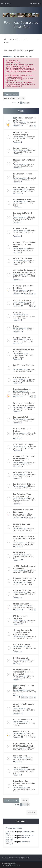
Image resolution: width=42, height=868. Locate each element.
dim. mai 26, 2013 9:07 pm (24, 545)
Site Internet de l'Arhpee (23, 445)
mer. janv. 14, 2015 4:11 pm (24, 317)
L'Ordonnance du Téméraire (20, 617)
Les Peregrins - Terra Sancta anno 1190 (22, 495)
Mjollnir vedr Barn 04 (22, 604)
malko (31, 290)
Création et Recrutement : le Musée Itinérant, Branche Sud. (24, 458)
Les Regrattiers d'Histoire (24, 484)
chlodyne (32, 122)
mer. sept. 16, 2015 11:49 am (23, 262)
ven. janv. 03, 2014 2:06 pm (23, 465)
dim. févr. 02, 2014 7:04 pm (23, 421)
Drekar (16, 326)
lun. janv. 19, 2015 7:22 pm (25, 304)
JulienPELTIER (18, 355)
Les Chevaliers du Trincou (24, 188)
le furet (31, 660)
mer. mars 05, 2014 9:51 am (24, 394)
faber (30, 328)
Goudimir (32, 637)
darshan (31, 528)
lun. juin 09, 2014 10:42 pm (23, 371)
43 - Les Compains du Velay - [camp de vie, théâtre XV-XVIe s (22, 632)
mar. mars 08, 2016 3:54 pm (24, 180)
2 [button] (24, 103)
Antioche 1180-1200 (22, 590)
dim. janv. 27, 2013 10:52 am (23, 638)
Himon (31, 249)
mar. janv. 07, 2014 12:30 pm (23, 448)
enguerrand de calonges (22, 393)
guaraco (31, 463)
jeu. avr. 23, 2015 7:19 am (22, 292)
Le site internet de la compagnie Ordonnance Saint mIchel (23, 672)
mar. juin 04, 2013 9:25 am (22, 530)
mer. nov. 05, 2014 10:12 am (23, 356)
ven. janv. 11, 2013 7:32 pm (23, 662)
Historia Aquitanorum (22, 389)
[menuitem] (8, 3)
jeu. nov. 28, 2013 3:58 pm (22, 488)
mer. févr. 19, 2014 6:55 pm (23, 409)
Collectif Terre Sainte (22, 300)
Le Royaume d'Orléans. (23, 472)
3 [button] (26, 103)
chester (31, 190)
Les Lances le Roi (20, 417)
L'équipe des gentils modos (23, 56)
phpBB (13, 864)
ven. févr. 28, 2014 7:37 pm (23, 124)
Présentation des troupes (18, 50)
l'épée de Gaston (20, 756)
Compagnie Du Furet (22, 338)
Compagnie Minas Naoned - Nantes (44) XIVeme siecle (24, 244)
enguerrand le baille (20, 316)
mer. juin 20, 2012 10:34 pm (23, 760)
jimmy (31, 676)
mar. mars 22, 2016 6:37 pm (23, 166)
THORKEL (32, 379)
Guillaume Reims (20, 229)
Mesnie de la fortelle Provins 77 (22, 525)
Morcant (31, 474)
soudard (31, 419)
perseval (31, 369)
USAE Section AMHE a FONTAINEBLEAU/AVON (23, 745)
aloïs (30, 758)
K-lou (30, 340)
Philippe (31, 486)
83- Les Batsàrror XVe (23, 720)
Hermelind (32, 178)
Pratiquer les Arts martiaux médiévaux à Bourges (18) (25, 579)
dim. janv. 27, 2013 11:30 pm (23, 622)
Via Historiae (19, 313)
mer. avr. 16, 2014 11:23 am (24, 381)
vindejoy (31, 260)
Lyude (30, 582)
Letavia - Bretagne (21, 731)
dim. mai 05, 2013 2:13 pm (22, 584)
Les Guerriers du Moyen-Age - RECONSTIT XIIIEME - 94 (24, 539)
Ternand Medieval (21, 767)
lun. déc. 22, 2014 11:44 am (23, 330)
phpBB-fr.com (15, 865)
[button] (29, 103)
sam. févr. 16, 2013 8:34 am (23, 608)
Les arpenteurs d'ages (23, 148)
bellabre (31, 620)
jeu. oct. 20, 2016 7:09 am (23, 152)
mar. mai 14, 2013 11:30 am (24, 572)
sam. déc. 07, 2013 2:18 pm (23, 476)
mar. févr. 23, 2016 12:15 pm (23, 192)
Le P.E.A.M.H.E (19, 553)
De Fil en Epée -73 (21, 658)
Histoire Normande (21, 377)
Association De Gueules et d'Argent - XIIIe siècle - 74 (24, 271)
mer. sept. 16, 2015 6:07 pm (23, 250)
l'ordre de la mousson (22, 644)
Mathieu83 (17, 724)
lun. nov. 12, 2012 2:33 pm (22, 678)
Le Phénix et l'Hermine (23, 258)
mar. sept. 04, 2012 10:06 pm (23, 735)
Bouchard (32, 150)
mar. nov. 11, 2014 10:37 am (23, 342)
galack (31, 164)
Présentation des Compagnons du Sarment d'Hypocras (24, 783)
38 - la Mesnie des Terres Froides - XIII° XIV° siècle (24, 404)
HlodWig (31, 748)
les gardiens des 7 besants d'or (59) (21, 134)
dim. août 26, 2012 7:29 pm (23, 750)
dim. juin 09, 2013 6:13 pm (22, 516)
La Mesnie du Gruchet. (23, 199)
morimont (32, 570)
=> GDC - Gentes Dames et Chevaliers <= (24, 567)
